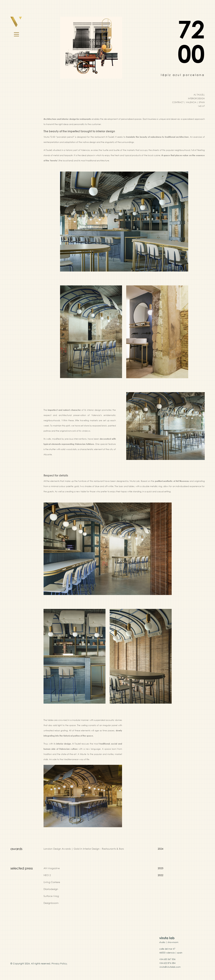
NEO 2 (47, 875)
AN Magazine (52, 868)
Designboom (51, 903)
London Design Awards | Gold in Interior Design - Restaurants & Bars (84, 849)
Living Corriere (52, 882)
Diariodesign (51, 889)
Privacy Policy (59, 963)
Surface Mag (51, 896)
